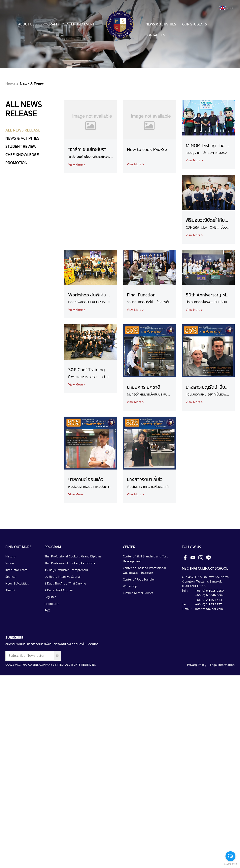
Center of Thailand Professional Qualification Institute (144, 591)
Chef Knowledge (22, 175)
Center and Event (79, 24)
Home (10, 105)
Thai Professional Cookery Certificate (70, 584)
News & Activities (161, 24)
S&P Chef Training (86, 391)
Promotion (16, 184)
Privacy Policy (197, 686)
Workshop (130, 607)
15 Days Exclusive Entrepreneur (66, 591)
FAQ (47, 631)
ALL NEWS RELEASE (23, 151)
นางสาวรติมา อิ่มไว (145, 500)
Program (49, 24)
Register (50, 618)
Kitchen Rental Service (138, 614)
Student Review (21, 167)
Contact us (155, 35)
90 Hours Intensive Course (63, 598)
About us (26, 24)
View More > (77, 186)
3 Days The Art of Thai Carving (65, 604)
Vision (10, 584)
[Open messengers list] (230, 856)
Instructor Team (16, 591)
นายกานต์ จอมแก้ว (86, 500)
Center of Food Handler (139, 600)
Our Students (195, 24)
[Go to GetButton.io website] (230, 864)
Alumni (10, 611)
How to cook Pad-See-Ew (152, 170)
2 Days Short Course (59, 611)
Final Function (141, 316)
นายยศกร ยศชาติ (144, 408)
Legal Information (222, 686)
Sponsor (11, 598)
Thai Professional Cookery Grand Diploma (73, 577)
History (10, 577)
